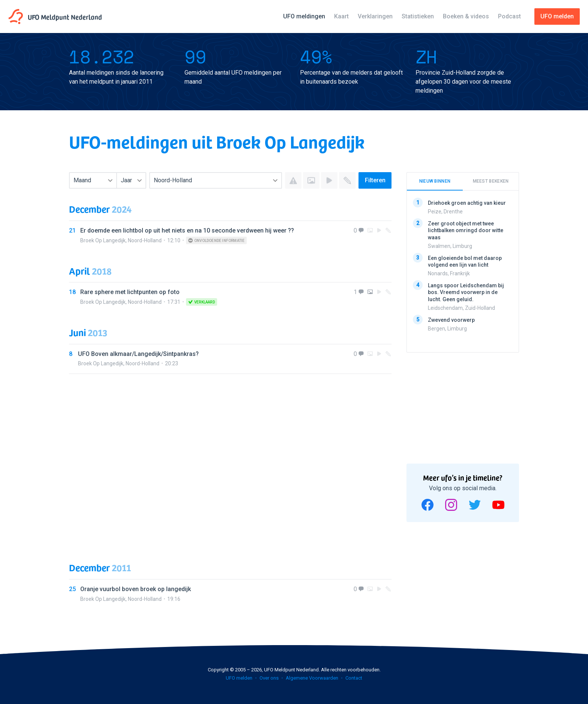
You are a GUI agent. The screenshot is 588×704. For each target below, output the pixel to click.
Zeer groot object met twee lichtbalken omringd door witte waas (466, 230)
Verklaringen (375, 16)
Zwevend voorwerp (451, 320)
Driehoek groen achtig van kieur (467, 203)
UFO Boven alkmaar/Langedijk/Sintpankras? (138, 354)
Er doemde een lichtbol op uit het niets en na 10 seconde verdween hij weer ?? (187, 230)
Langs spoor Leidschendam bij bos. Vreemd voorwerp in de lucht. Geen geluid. (466, 292)
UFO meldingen (304, 16)
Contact (354, 678)
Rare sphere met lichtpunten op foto (130, 292)
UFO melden (239, 678)
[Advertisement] (230, 461)
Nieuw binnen (435, 181)
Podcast (509, 16)
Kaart (341, 16)
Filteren (375, 180)
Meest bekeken (491, 181)
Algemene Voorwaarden (312, 678)
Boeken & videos (466, 16)
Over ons (269, 678)
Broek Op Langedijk (103, 240)
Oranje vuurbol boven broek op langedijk (136, 589)
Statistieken (418, 16)
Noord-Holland (145, 240)
